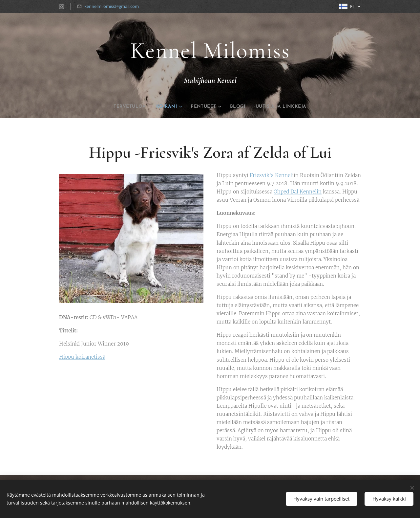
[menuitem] (120, 107)
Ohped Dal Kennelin (298, 192)
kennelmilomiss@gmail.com (112, 6)
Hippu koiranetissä (82, 357)
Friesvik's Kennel (271, 175)
